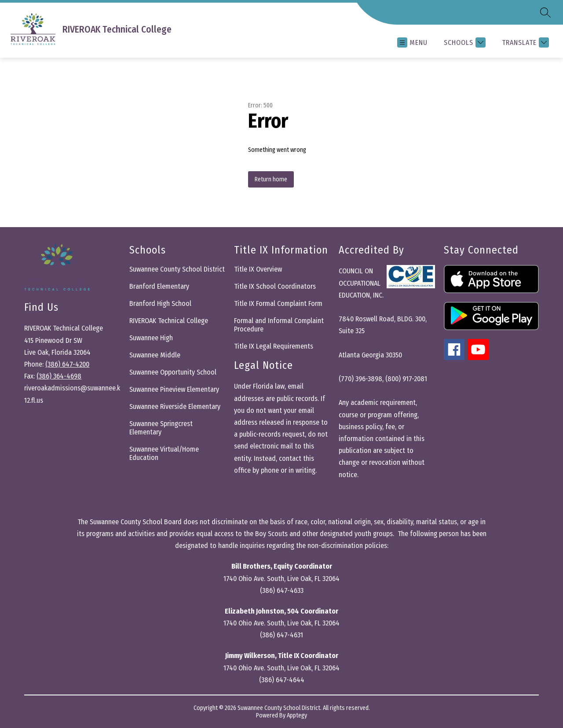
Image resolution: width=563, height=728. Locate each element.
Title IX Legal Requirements (274, 346)
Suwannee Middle (155, 355)
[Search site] (545, 12)
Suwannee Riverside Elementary (175, 406)
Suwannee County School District (177, 269)
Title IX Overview (258, 269)
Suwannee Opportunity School (173, 372)
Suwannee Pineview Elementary (174, 389)
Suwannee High (151, 338)
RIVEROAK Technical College (169, 321)
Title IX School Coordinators (275, 286)
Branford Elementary (159, 286)
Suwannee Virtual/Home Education (164, 453)
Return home (271, 179)
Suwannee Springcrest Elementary (161, 428)
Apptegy (297, 715)
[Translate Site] (524, 42)
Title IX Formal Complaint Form (278, 303)
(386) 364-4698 (59, 376)
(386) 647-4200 (67, 364)
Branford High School (160, 303)
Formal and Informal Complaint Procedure (279, 325)
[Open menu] (412, 42)
